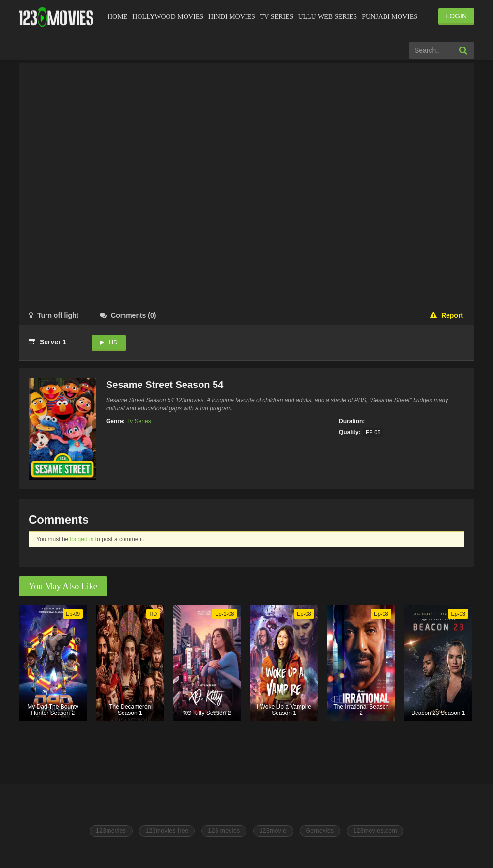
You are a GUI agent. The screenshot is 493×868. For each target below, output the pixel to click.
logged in (82, 539)
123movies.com (375, 831)
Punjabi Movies (390, 17)
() (128, 315)
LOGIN (456, 16)
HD (113, 342)
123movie (273, 831)
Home (117, 17)
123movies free (167, 831)
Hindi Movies (232, 17)
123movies (111, 831)
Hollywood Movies (168, 17)
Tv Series (277, 17)
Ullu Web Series (327, 17)
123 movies (224, 831)
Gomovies (320, 831)
